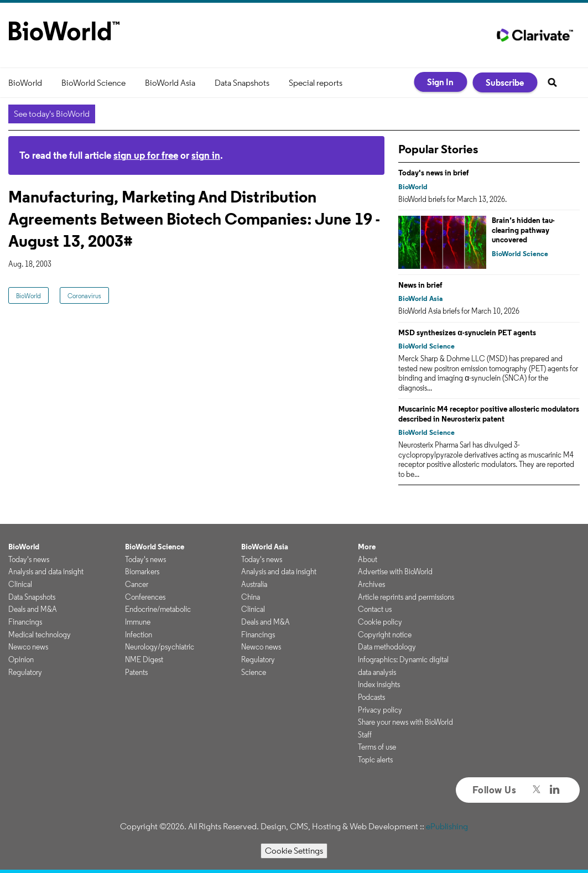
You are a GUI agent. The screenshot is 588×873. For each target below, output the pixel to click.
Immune (138, 622)
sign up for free (146, 155)
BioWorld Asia (170, 83)
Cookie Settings (294, 851)
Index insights (379, 684)
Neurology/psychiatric (160, 647)
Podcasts (371, 697)
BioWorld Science (93, 83)
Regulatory (25, 672)
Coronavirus (84, 296)
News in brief (420, 285)
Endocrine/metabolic (158, 609)
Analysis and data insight (46, 571)
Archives (371, 584)
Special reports (316, 83)
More (367, 547)
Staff (365, 735)
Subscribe (505, 82)
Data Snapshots (242, 83)
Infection (139, 635)
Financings (25, 622)
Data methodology (387, 647)
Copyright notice (385, 635)
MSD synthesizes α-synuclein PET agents (467, 332)
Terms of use (377, 747)
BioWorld (25, 83)
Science (254, 672)
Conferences (145, 597)
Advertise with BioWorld (395, 571)
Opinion (21, 659)
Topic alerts (375, 760)
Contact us (375, 609)
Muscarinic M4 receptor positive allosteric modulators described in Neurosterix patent (489, 414)
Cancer (137, 584)
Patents (136, 672)
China (251, 597)
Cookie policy (380, 622)
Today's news (29, 559)
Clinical (20, 584)
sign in (206, 155)
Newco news (28, 647)
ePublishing (447, 826)
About (368, 559)
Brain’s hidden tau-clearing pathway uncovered (523, 230)
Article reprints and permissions (406, 597)
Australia (254, 584)
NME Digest (144, 659)
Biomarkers (142, 571)
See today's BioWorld (52, 114)
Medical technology (40, 635)
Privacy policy (380, 710)
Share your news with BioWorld (405, 722)
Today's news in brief (434, 173)
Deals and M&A (33, 609)
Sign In (440, 82)
